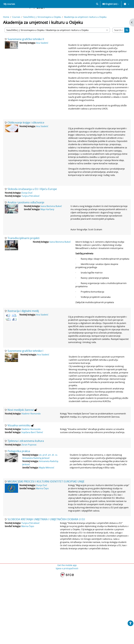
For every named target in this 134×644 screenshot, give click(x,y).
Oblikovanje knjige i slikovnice (32, 145)
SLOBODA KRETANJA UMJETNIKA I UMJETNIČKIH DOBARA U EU (53, 583)
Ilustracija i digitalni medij (30, 349)
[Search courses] (113, 39)
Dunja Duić (33, 224)
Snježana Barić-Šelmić (39, 483)
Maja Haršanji (50, 241)
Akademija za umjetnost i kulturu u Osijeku (92, 26)
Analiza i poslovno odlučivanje (32, 234)
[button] (97, 13)
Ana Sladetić (49, 52)
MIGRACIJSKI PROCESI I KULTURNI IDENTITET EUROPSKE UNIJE (52, 539)
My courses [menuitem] (9, 13)
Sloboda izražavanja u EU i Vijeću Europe (39, 221)
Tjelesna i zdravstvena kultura (32, 495)
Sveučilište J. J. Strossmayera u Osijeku (49, 26)
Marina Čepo (49, 545)
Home (12, 26)
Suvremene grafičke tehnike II (32, 48)
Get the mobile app (67, 632)
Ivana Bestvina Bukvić (54, 238)
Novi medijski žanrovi (27, 457)
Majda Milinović (50, 521)
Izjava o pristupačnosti (67, 635)
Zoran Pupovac (35, 498)
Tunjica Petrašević (37, 227)
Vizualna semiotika (25, 476)
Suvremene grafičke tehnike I (32, 392)
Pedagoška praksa (25, 505)
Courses (23, 26)
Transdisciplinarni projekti (30, 273)
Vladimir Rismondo (37, 461)
